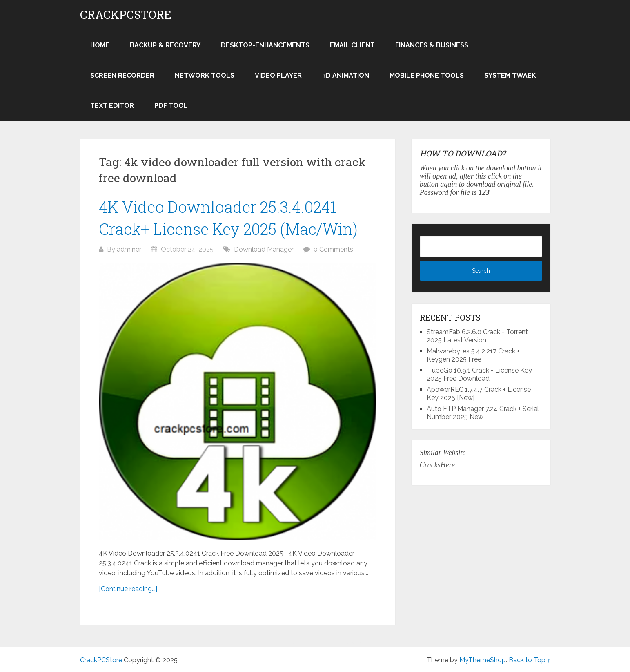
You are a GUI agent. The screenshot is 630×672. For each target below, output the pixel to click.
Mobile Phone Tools (427, 75)
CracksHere (437, 465)
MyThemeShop (483, 660)
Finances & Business (432, 45)
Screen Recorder (122, 75)
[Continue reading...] (128, 589)
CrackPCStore (126, 15)
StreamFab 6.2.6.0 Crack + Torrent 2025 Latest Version (477, 336)
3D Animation (346, 75)
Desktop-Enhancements (265, 45)
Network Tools (205, 75)
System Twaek (510, 75)
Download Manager (264, 249)
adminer (129, 249)
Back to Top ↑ (530, 660)
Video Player (278, 75)
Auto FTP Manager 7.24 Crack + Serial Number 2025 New (483, 413)
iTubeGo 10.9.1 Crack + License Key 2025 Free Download (479, 374)
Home (100, 45)
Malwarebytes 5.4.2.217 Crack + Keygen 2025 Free (473, 355)
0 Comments (333, 249)
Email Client (352, 45)
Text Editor (112, 106)
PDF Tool (171, 106)
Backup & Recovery (165, 45)
